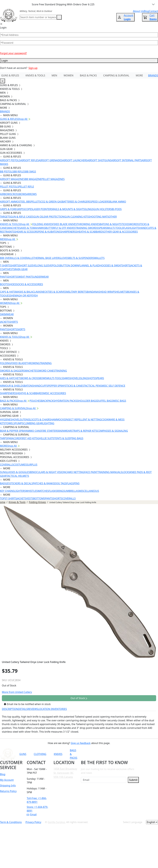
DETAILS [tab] (23, 709)
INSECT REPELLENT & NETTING (83, 420)
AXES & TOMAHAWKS (33, 228)
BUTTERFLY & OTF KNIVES (60, 228)
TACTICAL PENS (93, 386)
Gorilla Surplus (56, 822)
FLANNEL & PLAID (89, 265)
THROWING (33, 363)
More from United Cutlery (17, 692)
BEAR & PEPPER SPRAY (13, 431)
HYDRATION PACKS (66, 401)
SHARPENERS (68, 232)
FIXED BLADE (19, 363)
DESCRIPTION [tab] (10, 709)
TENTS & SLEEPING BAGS (69, 438)
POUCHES (35, 401)
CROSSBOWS (19, 194)
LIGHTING (48, 423)
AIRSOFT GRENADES (50, 160)
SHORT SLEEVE (27, 265)
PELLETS (36, 202)
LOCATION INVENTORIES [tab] (52, 709)
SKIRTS (21, 329)
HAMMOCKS (58, 420)
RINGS (61, 491)
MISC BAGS (120, 401)
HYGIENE (5, 420)
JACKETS (5, 322)
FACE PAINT (91, 472)
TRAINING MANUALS (110, 472)
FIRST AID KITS (29, 438)
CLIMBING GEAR (33, 423)
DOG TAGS (60, 483)
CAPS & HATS (8, 292)
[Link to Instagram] (117, 754)
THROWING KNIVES (88, 224)
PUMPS (19, 423)
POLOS (56, 265)
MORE (139, 75)
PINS (77, 483)
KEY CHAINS (7, 491)
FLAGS (70, 483)
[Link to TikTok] (125, 754)
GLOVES (64, 258)
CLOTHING (40, 754)
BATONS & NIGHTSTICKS (114, 224)
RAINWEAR (65, 431)
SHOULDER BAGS (87, 401)
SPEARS (103, 228)
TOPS (3, 498)
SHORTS (12, 277)
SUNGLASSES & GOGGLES (15, 472)
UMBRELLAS (72, 491)
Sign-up (33, 68)
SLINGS (89, 209)
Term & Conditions (11, 822)
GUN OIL (39, 217)
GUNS (23, 754)
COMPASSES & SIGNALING (112, 431)
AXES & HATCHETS (11, 378)
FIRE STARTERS (50, 431)
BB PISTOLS (7, 172)
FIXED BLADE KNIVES (65, 224)
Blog (3, 774)
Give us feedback (81, 743)
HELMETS (121, 292)
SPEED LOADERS (100, 202)
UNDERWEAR (41, 277)
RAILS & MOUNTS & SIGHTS (69, 209)
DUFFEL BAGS (105, 401)
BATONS (29, 386)
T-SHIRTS (5, 265)
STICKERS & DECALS (21, 483)
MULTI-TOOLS (115, 228)
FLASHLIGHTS (131, 228)
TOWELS (10, 423)
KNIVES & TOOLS (35, 75)
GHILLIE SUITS (46, 438)
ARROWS (32, 194)
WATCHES (43, 491)
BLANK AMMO (118, 202)
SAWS (66, 378)
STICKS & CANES (74, 386)
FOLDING (5, 363)
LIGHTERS (20, 491)
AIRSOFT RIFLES (30, 160)
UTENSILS (27, 420)
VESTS (11, 269)
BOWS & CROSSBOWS (34, 378)
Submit (133, 780)
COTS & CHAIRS (42, 420)
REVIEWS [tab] (33, 709)
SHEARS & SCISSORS (26, 232)
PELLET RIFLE (26, 187)
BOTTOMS (39, 498)
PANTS (4, 277)
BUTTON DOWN (69, 265)
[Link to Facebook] (110, 754)
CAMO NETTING (75, 472)
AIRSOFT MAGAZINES (12, 179)
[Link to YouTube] (102, 754)
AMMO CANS (33, 431)
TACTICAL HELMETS (18, 476)
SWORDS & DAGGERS (12, 371)
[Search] (38, 17)
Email (32, 814)
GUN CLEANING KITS (76, 217)
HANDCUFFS (41, 386)
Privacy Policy (33, 822)
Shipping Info (8, 786)
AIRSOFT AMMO (9, 202)
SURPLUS (32, 465)
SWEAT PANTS (25, 277)
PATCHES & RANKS (44, 483)
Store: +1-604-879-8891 (37, 809)
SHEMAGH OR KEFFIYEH (24, 296)
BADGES (5, 483)
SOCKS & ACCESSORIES (30, 284)
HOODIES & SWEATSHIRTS (115, 265)
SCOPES (28, 209)
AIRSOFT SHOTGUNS (99, 160)
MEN (54, 75)
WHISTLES (32, 491)
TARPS (4, 438)
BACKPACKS (48, 401)
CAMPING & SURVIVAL (116, 75)
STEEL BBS (25, 202)
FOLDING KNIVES (42, 224)
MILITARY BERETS (76, 292)
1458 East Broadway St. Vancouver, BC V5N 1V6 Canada (65, 773)
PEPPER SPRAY (56, 386)
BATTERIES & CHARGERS (76, 202)
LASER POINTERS (43, 209)
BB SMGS (31, 172)
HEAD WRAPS (108, 292)
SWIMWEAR (7, 314)
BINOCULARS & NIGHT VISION (48, 472)
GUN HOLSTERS (103, 209)
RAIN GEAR (21, 269)
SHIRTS (15, 265)
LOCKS (126, 472)
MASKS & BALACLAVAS (28, 292)
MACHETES (14, 228)
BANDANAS (93, 292)
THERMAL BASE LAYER (46, 258)
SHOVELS (75, 378)
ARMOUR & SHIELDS (12, 386)
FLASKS (53, 491)
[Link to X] (133, 754)
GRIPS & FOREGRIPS (12, 209)
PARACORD (14, 438)
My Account (7, 780)
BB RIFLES (19, 172)
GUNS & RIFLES (10, 75)
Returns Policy (8, 791)
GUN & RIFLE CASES (22, 217)
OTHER (113, 217)
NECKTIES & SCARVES (54, 292)
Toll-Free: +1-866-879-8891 (37, 800)
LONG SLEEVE (44, 265)
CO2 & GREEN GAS (51, 202)
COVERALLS (7, 465)
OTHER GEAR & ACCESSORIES (121, 232)
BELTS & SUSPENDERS (81, 258)
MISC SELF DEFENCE (114, 386)
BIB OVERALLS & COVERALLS (17, 258)
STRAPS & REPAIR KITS (84, 431)
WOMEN (68, 75)
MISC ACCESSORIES (55, 393)
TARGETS (5, 217)
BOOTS (4, 284)
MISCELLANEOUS (89, 491)
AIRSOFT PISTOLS (10, 160)
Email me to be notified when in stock (27, 704)
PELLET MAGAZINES (53, 179)
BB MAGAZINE (33, 179)
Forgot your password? (13, 53)
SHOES (12, 284)
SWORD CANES (46, 371)
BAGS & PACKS (88, 75)
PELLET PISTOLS (9, 187)
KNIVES (58, 754)
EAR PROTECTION (54, 217)
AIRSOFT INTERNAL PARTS (127, 160)
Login (79, 61)
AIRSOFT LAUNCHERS (75, 160)
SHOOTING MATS (99, 217)
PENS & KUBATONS (49, 232)
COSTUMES (20, 465)
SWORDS (133, 224)
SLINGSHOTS (88, 378)
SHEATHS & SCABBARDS (90, 232)
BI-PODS (117, 209)
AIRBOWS (6, 194)
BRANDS (153, 75)
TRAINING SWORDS (87, 228)
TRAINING (46, 363)
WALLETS (99, 258)
